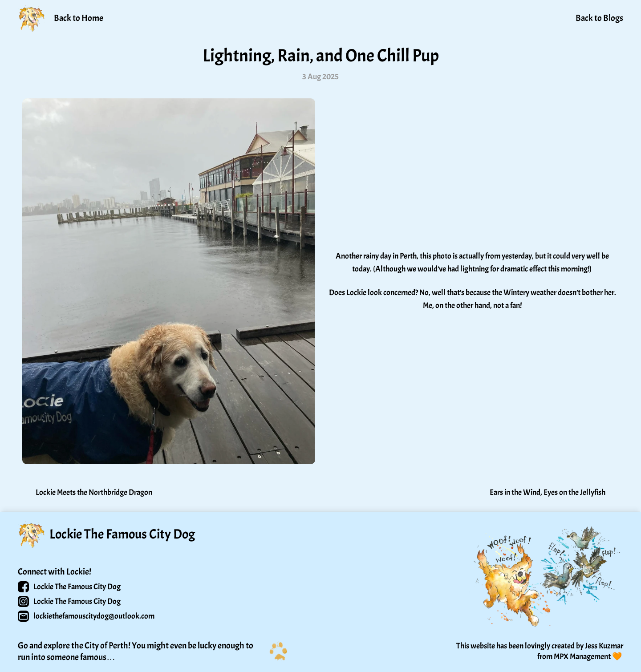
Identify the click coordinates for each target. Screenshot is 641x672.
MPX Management (582, 657)
